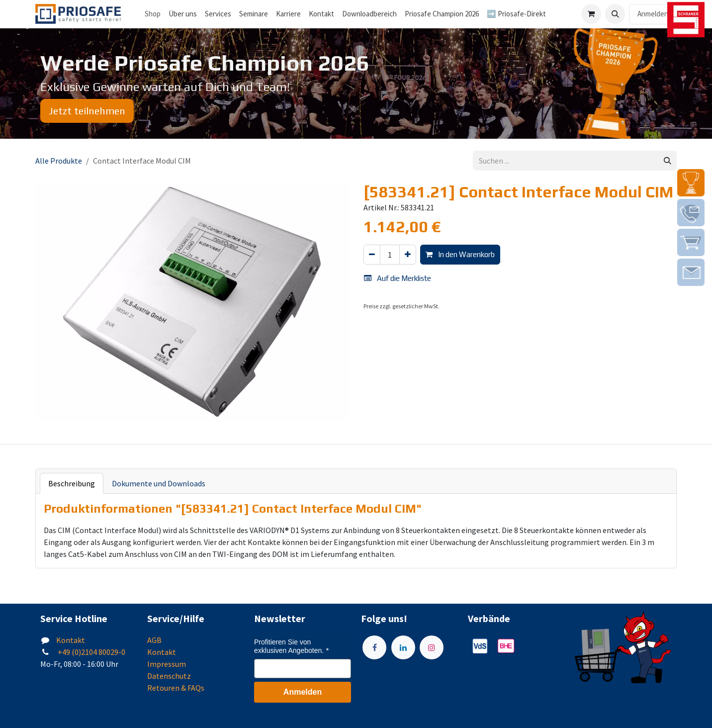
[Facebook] (374, 647)
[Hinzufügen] (408, 255)
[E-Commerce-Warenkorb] (591, 14)
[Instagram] (432, 647)
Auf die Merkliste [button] (398, 278)
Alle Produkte (59, 161)
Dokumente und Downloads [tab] (159, 483)
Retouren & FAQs (176, 688)
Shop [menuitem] (153, 14)
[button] (615, 14)
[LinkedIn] (403, 647)
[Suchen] (667, 161)
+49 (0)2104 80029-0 (91, 652)
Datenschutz (169, 676)
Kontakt (71, 640)
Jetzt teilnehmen (87, 111)
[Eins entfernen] (372, 255)
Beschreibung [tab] (72, 483)
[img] (691, 183)
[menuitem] (183, 14)
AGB (154, 640)
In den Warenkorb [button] (460, 254)
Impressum (167, 664)
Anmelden (653, 14)
